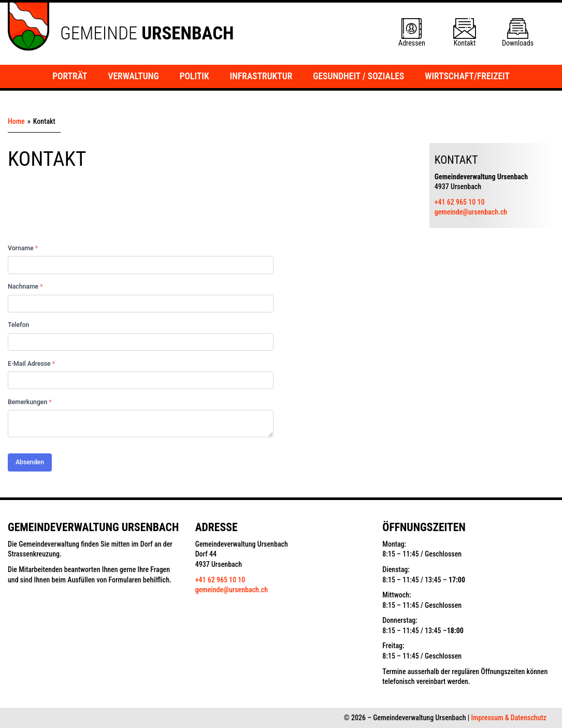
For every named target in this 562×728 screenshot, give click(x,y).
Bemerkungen (30, 402)
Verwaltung (133, 76)
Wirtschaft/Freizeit (467, 76)
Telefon (18, 325)
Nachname (25, 287)
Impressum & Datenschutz (509, 718)
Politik (194, 76)
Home (16, 121)
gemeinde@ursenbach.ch (471, 212)
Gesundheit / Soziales (358, 76)
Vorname (23, 248)
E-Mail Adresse (31, 364)
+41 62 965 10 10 (460, 202)
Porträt (70, 76)
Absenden (30, 462)
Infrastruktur (261, 76)
